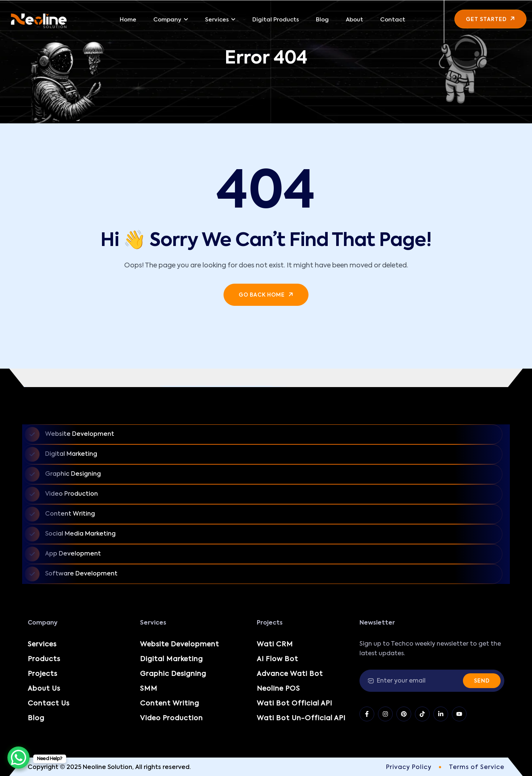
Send (482, 681)
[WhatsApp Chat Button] (18, 758)
